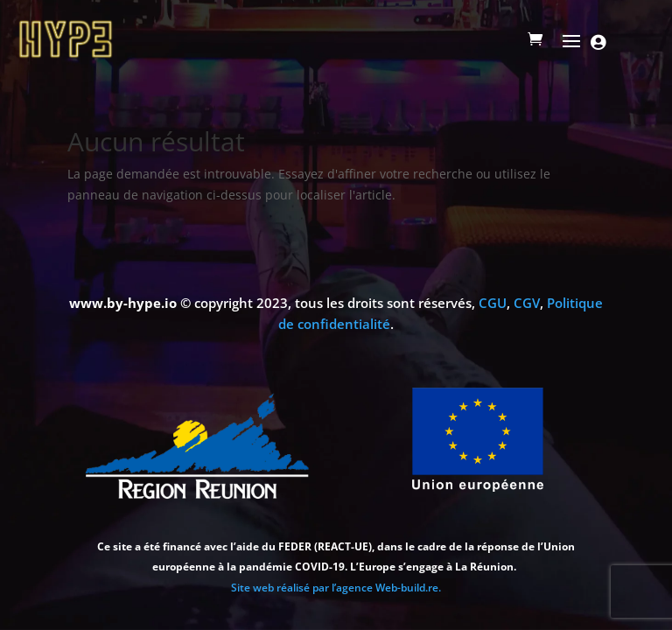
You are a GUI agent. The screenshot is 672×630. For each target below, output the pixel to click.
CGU (493, 303)
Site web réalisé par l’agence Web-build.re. (336, 588)
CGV (527, 303)
